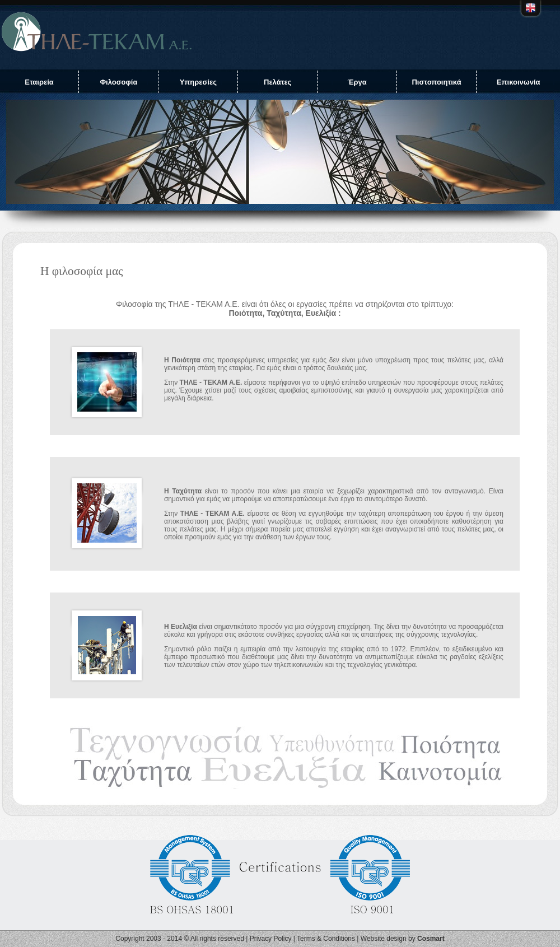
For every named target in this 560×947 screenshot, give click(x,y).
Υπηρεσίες (198, 82)
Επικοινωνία (519, 82)
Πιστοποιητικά (436, 82)
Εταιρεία (39, 82)
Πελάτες (277, 82)
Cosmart (431, 939)
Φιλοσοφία (118, 82)
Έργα (357, 82)
